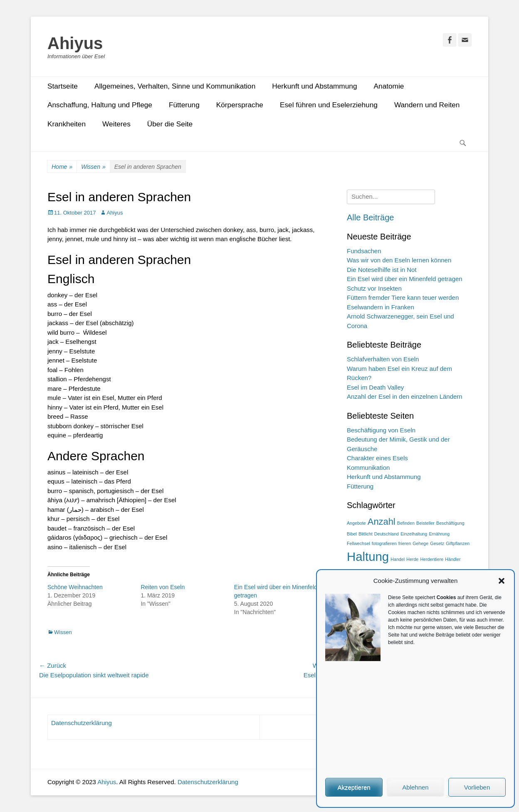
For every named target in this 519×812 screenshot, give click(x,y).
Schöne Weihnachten (75, 587)
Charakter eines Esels (377, 458)
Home (62, 167)
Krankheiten (67, 124)
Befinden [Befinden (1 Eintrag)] (406, 523)
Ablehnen (415, 787)
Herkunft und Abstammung (314, 86)
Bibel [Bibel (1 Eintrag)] (352, 534)
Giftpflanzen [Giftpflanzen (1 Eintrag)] (458, 543)
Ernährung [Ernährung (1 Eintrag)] (439, 534)
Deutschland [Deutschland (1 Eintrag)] (387, 534)
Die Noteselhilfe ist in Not (382, 270)
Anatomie (389, 86)
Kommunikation (368, 468)
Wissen (93, 167)
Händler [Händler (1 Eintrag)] (453, 559)
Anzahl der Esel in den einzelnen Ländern (405, 396)
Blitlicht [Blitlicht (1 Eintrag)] (366, 534)
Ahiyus (75, 43)
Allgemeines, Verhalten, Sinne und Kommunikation (175, 86)
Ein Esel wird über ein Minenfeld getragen (405, 279)
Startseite (63, 86)
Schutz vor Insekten (374, 288)
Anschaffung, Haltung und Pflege (100, 105)
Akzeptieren (354, 787)
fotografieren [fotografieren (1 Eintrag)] (384, 543)
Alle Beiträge (370, 217)
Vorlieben (477, 787)
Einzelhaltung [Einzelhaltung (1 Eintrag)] (414, 534)
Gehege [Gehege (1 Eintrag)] (420, 543)
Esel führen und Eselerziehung (329, 105)
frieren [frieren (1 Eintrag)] (405, 543)
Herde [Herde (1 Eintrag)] (412, 559)
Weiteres (116, 124)
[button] (502, 581)
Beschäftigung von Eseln (381, 430)
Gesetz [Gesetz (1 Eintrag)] (437, 543)
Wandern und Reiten (427, 105)
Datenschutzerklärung (82, 723)
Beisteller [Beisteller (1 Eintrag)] (425, 523)
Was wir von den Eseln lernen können (399, 260)
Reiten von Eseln (163, 587)
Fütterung (184, 105)
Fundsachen (364, 251)
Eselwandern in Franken (381, 307)
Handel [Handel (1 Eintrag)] (398, 559)
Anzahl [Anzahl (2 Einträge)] (382, 522)
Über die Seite (170, 124)
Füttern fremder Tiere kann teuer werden (403, 297)
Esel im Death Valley (375, 387)
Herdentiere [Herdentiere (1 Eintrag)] (432, 559)
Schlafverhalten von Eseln (383, 359)
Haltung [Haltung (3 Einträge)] (368, 557)
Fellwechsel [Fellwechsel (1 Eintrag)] (358, 543)
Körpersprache (240, 105)
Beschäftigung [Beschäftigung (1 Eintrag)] (450, 523)
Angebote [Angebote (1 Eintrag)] (356, 523)
